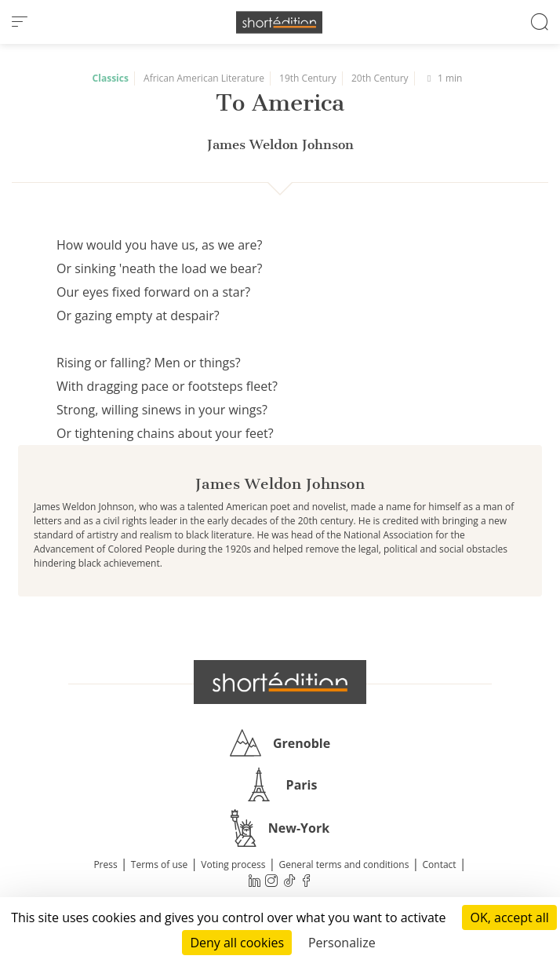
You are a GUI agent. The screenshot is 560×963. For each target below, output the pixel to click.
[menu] (20, 22)
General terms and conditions (344, 865)
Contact (440, 865)
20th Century (380, 78)
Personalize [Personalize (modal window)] (342, 943)
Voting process (233, 865)
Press (105, 865)
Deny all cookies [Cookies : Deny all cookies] (237, 943)
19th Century (308, 78)
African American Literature (204, 78)
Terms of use (159, 865)
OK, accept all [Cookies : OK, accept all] (509, 917)
